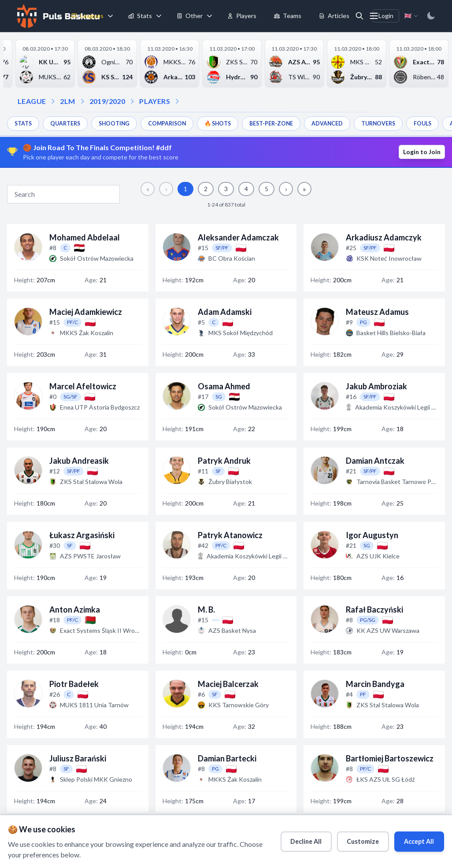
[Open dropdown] (177, 101)
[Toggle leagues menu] (111, 16)
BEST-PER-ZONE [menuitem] (292, 123)
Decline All (288, 839)
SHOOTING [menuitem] (122, 123)
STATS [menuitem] (24, 123)
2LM (67, 101)
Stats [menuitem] (140, 16)
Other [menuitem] (190, 16)
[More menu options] (374, 16)
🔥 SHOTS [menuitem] (233, 123)
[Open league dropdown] (53, 101)
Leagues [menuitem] (87, 16)
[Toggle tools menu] (210, 16)
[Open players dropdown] (132, 101)
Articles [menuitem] (334, 16)
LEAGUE (32, 101)
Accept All (413, 839)
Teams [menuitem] (288, 16)
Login (386, 16)
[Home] (57, 16)
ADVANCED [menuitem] (352, 123)
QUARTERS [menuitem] (69, 123)
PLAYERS (155, 101)
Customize (351, 839)
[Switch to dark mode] (431, 16)
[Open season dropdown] (82, 101)
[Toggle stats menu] (159, 16)
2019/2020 (107, 101)
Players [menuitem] (242, 16)
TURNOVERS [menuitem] (408, 123)
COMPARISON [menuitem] (179, 123)
